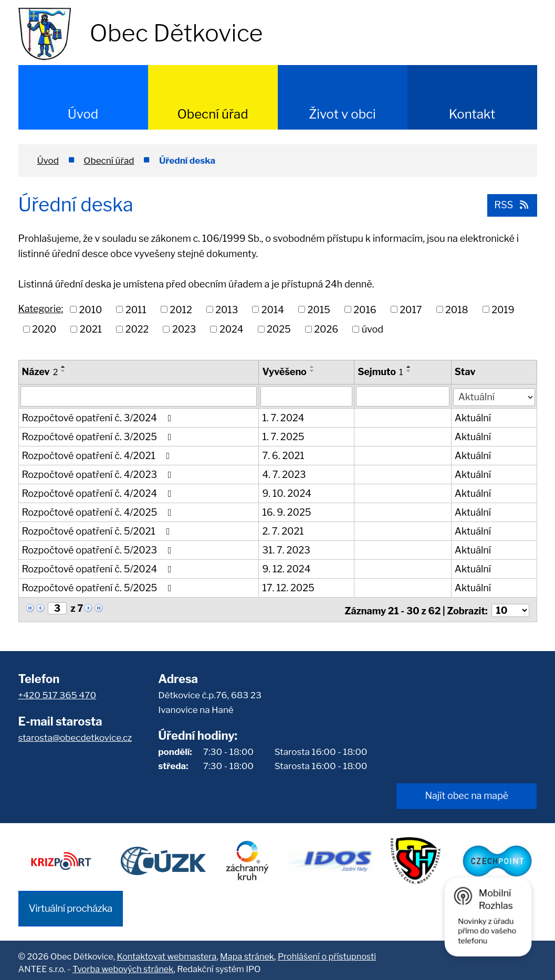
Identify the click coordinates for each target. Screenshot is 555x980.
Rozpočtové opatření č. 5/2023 (99, 550)
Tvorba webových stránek (123, 964)
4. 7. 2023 (284, 474)
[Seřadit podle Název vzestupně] (64, 367)
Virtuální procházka (71, 903)
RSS (511, 204)
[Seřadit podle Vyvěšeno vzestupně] (312, 367)
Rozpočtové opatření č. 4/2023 (99, 474)
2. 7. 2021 (283, 531)
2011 (136, 309)
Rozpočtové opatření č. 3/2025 (99, 436)
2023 (184, 329)
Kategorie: (41, 309)
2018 (457, 309)
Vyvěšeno (285, 372)
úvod (373, 329)
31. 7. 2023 (286, 550)
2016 (365, 309)
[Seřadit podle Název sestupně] (64, 371)
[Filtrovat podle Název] (139, 396)
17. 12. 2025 (289, 587)
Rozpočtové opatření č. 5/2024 (99, 568)
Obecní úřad (212, 114)
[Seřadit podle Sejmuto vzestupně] (409, 367)
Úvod (83, 114)
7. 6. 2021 (284, 455)
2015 (318, 309)
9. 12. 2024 (287, 568)
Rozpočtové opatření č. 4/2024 (99, 493)
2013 (227, 309)
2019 (503, 309)
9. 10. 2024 (287, 493)
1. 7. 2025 (284, 436)
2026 (326, 329)
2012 (181, 309)
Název (40, 372)
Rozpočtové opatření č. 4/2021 (98, 455)
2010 (91, 309)
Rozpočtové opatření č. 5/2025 (99, 587)
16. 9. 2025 (287, 512)
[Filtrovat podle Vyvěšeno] (307, 396)
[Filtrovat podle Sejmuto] (403, 396)
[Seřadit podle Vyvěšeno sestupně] (312, 371)
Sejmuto (381, 372)
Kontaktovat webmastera (167, 952)
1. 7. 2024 (284, 417)
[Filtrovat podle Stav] (494, 395)
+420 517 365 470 (57, 693)
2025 (279, 329)
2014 (273, 309)
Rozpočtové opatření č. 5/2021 (98, 531)
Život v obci (342, 114)
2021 (91, 329)
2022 (137, 329)
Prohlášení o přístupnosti (327, 952)
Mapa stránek (247, 952)
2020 (44, 329)
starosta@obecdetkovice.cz (75, 735)
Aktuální (473, 417)
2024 (232, 329)
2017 (411, 309)
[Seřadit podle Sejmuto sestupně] (409, 371)
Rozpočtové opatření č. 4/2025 (99, 512)
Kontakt (472, 114)
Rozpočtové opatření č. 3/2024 (99, 417)
